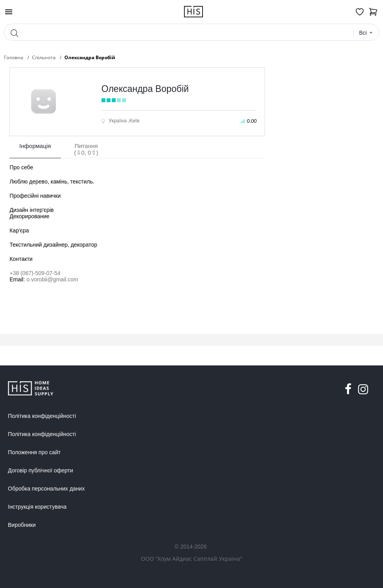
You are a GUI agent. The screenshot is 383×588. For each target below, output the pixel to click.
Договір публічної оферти (40, 470)
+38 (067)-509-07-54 (35, 273)
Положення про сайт (34, 452)
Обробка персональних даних (46, 489)
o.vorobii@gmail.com (52, 279)
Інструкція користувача (37, 507)
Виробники (22, 525)
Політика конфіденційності (42, 416)
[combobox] (366, 33)
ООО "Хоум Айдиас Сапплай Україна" (191, 559)
